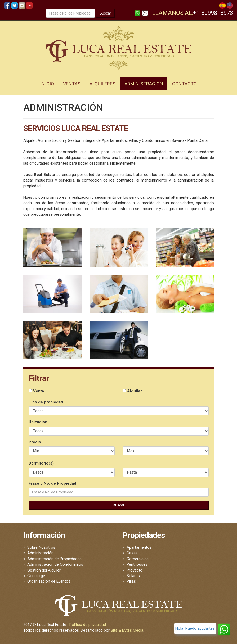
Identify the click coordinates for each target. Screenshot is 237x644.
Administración (40, 553)
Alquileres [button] (102, 84)
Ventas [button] (72, 84)
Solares (133, 576)
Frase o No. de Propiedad (52, 483)
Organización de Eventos (49, 581)
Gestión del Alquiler (44, 570)
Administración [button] (144, 84)
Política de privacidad (88, 625)
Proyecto (135, 570)
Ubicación (38, 422)
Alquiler (132, 391)
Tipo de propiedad (46, 402)
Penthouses (137, 564)
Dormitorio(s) (41, 463)
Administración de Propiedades (54, 559)
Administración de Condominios (55, 564)
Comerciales (138, 559)
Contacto (184, 84)
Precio (35, 442)
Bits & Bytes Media (127, 630)
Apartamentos (139, 547)
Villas (131, 581)
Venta (36, 391)
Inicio (47, 84)
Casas (132, 553)
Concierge (36, 576)
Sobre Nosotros (41, 547)
